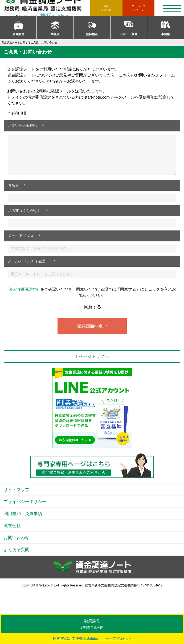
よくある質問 (17, 550)
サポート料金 (129, 34)
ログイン (139, 8)
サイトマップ (17, 490)
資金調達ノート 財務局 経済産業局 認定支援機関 (47, 8)
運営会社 (12, 526)
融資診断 (92, 624)
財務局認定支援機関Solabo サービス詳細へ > (92, 638)
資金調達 (18, 34)
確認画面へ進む (92, 326)
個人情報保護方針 (24, 289)
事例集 (165, 34)
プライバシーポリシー (25, 502)
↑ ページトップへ (92, 356)
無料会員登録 (106, 8)
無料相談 (92, 34)
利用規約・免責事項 (23, 514)
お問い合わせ (17, 538)
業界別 (55, 34)
